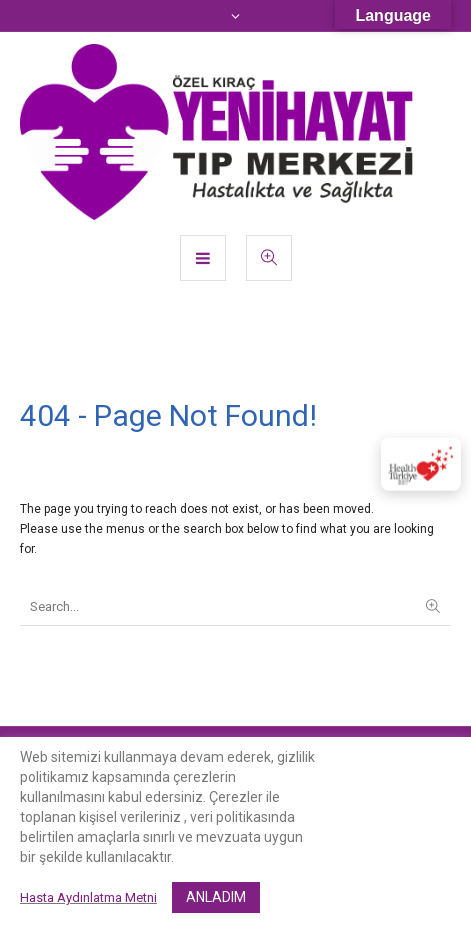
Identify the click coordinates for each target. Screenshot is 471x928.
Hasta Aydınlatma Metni (88, 897)
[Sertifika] (421, 464)
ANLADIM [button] (216, 897)
